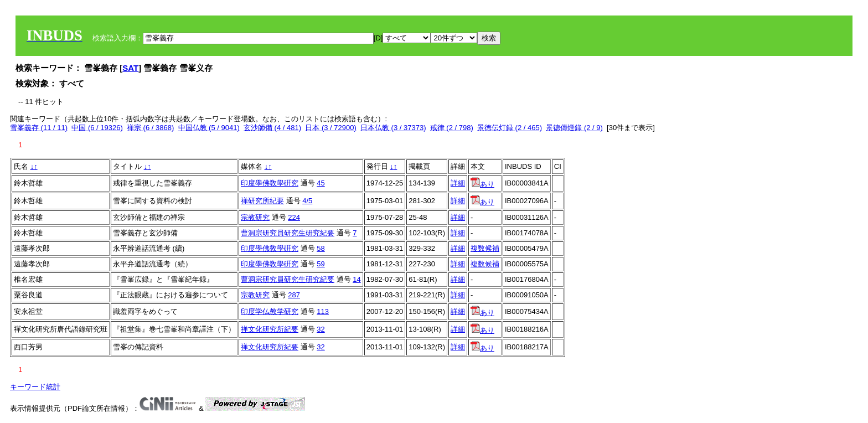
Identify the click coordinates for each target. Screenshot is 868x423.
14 (356, 279)
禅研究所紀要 (262, 201)
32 (321, 329)
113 (323, 311)
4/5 (307, 201)
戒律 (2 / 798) (452, 128)
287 (294, 295)
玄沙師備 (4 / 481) (272, 128)
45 (321, 183)
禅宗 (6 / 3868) (150, 128)
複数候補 (485, 248)
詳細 (458, 183)
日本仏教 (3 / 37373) (393, 128)
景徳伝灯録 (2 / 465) (510, 128)
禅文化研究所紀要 (270, 329)
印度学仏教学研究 (270, 311)
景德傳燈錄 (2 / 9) (574, 128)
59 (321, 264)
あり (482, 184)
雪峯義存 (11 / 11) (39, 128)
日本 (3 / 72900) (331, 128)
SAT (130, 68)
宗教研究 (255, 217)
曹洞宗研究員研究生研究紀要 (288, 233)
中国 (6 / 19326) (97, 128)
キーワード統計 (35, 387)
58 (321, 248)
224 (294, 217)
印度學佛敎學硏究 (270, 183)
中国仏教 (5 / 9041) (209, 128)
